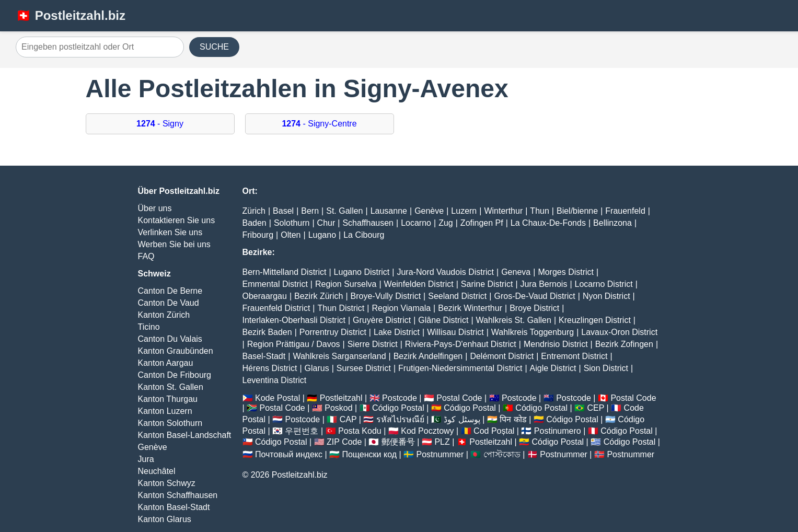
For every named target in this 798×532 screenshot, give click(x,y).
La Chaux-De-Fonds (548, 223)
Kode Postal (277, 398)
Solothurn (292, 223)
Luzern (464, 211)
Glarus (317, 368)
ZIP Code (344, 442)
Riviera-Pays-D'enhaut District (461, 344)
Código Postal (398, 408)
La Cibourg (364, 235)
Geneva (516, 272)
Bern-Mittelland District (285, 272)
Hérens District (270, 368)
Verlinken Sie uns (170, 232)
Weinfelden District (419, 284)
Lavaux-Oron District (619, 332)
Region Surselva (346, 284)
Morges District (566, 272)
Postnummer (440, 454)
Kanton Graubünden (176, 351)
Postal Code (459, 398)
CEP (595, 408)
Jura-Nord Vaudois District (445, 272)
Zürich (254, 211)
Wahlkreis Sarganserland (339, 356)
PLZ (442, 442)
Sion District (606, 368)
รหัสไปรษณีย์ (400, 419)
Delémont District (502, 356)
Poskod (338, 408)
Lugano (322, 235)
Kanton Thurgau (168, 399)
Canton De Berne (170, 291)
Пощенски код (369, 454)
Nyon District (606, 296)
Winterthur (503, 211)
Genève (153, 447)
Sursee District (364, 368)
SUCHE (214, 47)
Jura (146, 459)
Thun (539, 211)
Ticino (149, 327)
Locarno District (604, 284)
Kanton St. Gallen (171, 387)
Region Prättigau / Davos (294, 344)
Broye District (534, 308)
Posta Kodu (360, 431)
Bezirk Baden (267, 332)
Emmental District (275, 284)
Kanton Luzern (165, 411)
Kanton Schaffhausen (178, 495)
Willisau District (455, 332)
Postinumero (558, 431)
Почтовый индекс (289, 454)
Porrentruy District (333, 332)
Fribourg (258, 235)
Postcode (400, 398)
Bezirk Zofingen (624, 344)
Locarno (416, 223)
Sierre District (373, 344)
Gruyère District (382, 320)
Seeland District (457, 296)
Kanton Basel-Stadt (174, 507)
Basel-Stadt (264, 356)
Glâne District (443, 320)
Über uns (155, 208)
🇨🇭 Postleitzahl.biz (71, 15)
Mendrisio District (556, 344)
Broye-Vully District (386, 296)
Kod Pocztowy (427, 431)
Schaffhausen (368, 223)
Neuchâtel (157, 471)
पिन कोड (513, 419)
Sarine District (487, 284)
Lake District (397, 332)
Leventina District (275, 380)
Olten (291, 235)
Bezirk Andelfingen (428, 356)
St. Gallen (344, 211)
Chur (326, 223)
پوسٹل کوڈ (462, 419)
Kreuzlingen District (595, 320)
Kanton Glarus (165, 519)
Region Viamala (401, 308)
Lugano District (362, 272)
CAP (348, 419)
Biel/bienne (577, 211)
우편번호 (302, 431)
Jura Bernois (544, 284)
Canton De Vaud (169, 303)
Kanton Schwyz (167, 483)
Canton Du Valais (170, 339)
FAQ (146, 256)
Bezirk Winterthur (470, 308)
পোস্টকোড (502, 454)
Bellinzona (612, 223)
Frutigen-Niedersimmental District (460, 368)
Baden (255, 223)
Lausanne (389, 211)
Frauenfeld (625, 211)
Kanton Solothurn (170, 423)
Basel (283, 211)
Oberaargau (265, 296)
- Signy (160, 124)
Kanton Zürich (164, 315)
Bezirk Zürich (319, 296)
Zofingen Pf (482, 223)
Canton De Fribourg (175, 375)
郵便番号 (398, 442)
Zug (446, 223)
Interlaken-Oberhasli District (294, 320)
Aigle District (553, 368)
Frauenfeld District (276, 308)
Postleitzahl (341, 398)
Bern (310, 211)
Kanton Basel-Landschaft (185, 435)
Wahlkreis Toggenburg (533, 332)
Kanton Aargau (166, 363)
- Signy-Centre (319, 124)
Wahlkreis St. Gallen (514, 320)
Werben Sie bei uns (174, 244)
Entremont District (574, 356)
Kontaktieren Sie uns (177, 220)
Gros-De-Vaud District (534, 296)
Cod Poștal (494, 431)
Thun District (341, 308)
